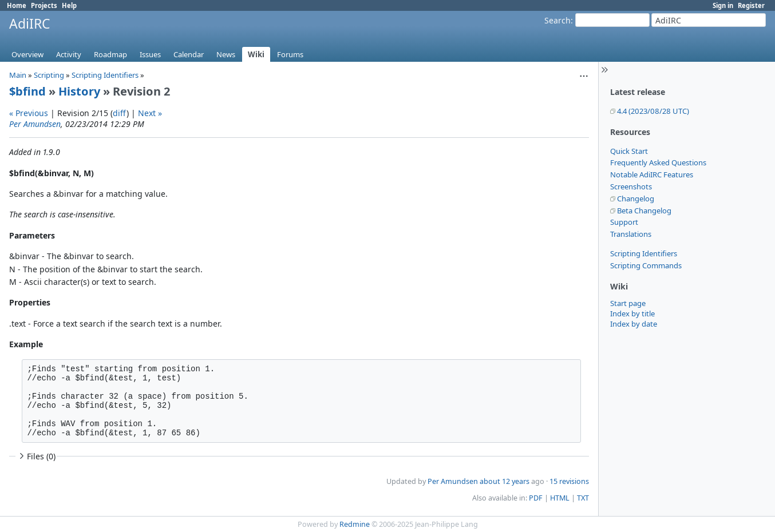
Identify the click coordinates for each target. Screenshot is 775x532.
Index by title (632, 313)
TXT (583, 498)
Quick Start (629, 151)
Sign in (723, 5)
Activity (69, 54)
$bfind (27, 91)
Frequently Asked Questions (658, 162)
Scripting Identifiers (644, 253)
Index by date (634, 324)
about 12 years (505, 481)
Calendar (189, 54)
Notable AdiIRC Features (652, 174)
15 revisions (569, 481)
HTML (560, 498)
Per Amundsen (35, 124)
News (226, 54)
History (79, 91)
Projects (44, 5)
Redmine (355, 524)
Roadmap (110, 54)
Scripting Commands (646, 265)
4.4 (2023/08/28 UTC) (653, 111)
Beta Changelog (644, 211)
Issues (150, 54)
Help (69, 5)
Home (17, 5)
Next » (150, 113)
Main (18, 75)
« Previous (29, 113)
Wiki (256, 54)
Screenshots (631, 186)
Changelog (636, 198)
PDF (536, 498)
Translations (631, 234)
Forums (290, 54)
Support (624, 222)
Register (751, 5)
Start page (628, 303)
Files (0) (36, 456)
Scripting (49, 75)
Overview (27, 54)
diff (120, 113)
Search (557, 20)
